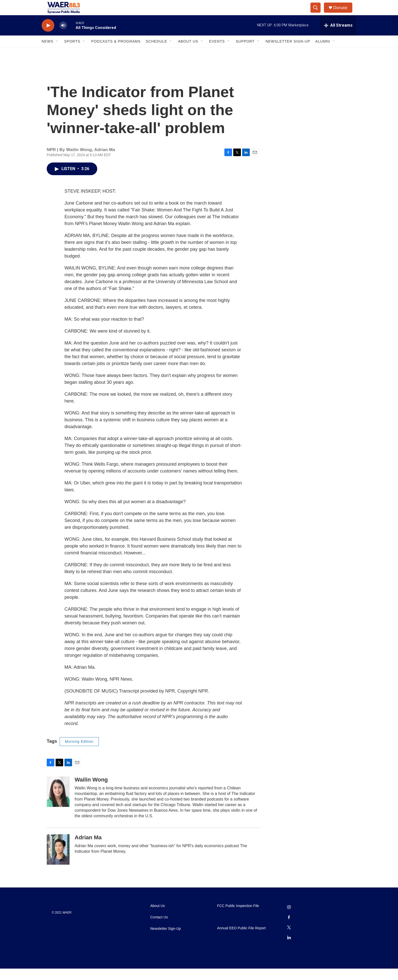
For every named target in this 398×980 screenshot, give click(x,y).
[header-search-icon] (318, 13)
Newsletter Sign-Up (288, 53)
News (47, 53)
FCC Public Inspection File (238, 917)
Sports (72, 53)
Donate (343, 13)
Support (245, 53)
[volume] (63, 37)
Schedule (156, 53)
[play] (48, 37)
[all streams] (338, 37)
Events (217, 53)
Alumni (323, 53)
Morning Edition (79, 753)
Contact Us (159, 929)
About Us (188, 53)
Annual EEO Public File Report (241, 940)
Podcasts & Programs (116, 53)
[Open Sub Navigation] (57, 53)
